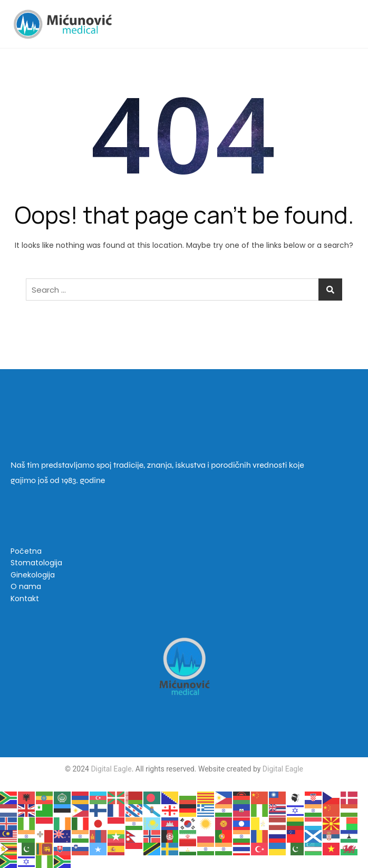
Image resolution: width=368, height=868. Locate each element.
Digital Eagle (110, 769)
